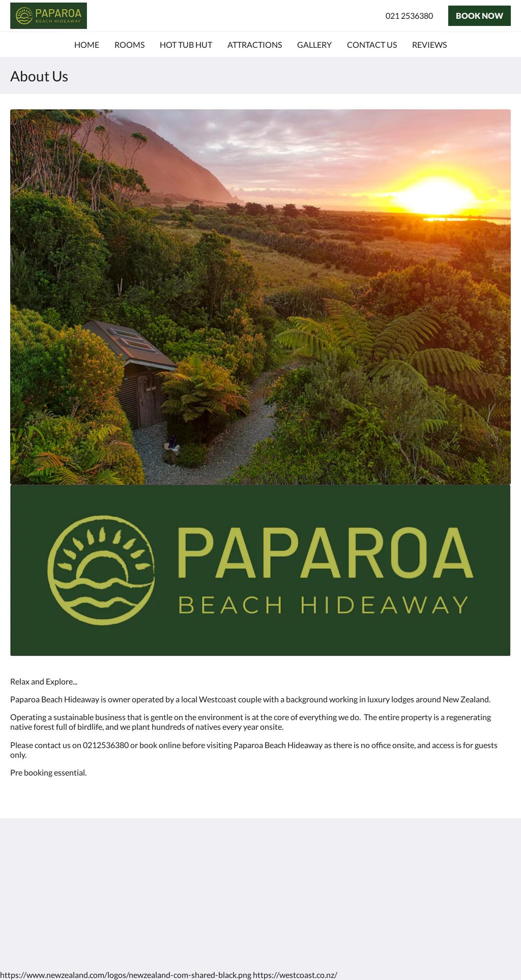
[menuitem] (87, 45)
